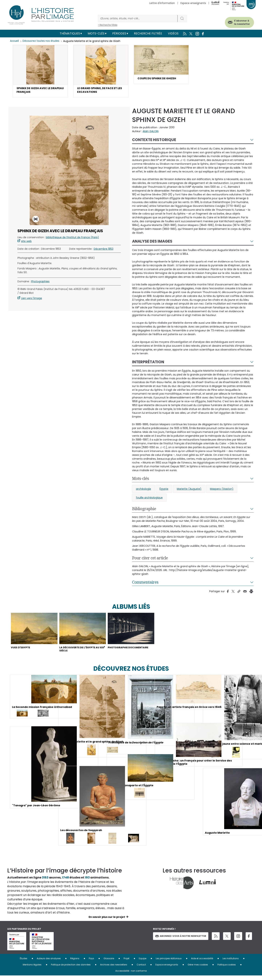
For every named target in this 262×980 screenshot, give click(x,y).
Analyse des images (152, 243)
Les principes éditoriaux (169, 963)
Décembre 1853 (104, 250)
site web (26, 243)
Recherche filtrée (148, 33)
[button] (40, 72)
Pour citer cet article (150, 560)
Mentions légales (32, 969)
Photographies (40, 283)
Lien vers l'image (32, 300)
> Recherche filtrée (108, 25)
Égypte (164, 490)
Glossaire (109, 963)
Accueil (15, 41)
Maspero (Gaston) (222, 490)
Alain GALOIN (151, 133)
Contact (141, 969)
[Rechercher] (138, 18)
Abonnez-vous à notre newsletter (181, 940)
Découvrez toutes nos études (42, 41)
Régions (75, 963)
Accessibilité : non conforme (131, 975)
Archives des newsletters (114, 969)
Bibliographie (144, 510)
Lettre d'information (162, 3)
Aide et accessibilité (202, 963)
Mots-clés (96, 33)
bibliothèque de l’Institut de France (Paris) (72, 239)
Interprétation (148, 364)
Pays (91, 963)
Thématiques (70, 33)
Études (24, 963)
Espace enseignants (193, 3)
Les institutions (231, 963)
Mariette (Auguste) (189, 490)
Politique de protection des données (71, 969)
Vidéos (173, 33)
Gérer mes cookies (198, 969)
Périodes (119, 33)
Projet (126, 963)
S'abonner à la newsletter (237, 21)
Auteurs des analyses (49, 963)
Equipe (143, 963)
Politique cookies (227, 969)
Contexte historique (154, 141)
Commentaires (145, 584)
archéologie (143, 490)
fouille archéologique (149, 499)
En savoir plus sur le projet (107, 921)
